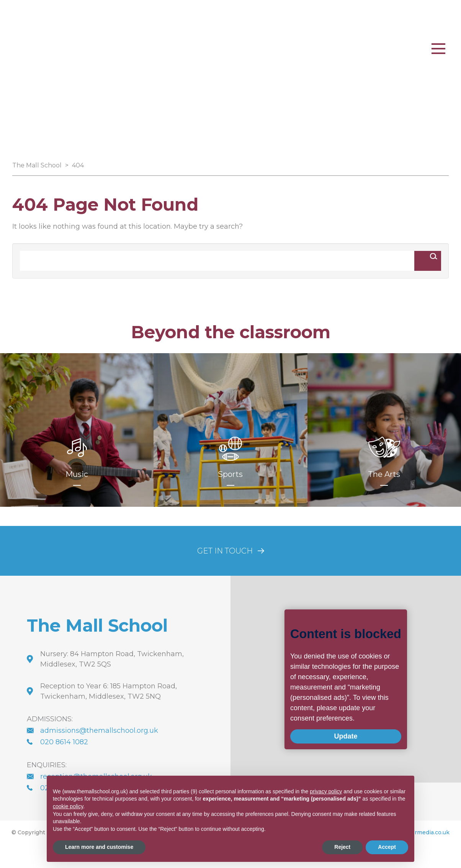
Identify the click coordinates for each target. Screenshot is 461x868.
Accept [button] (387, 847)
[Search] (217, 261)
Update (324, 737)
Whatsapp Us (243, 40)
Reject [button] (342, 847)
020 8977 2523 (308, 40)
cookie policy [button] (68, 806)
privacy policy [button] (326, 791)
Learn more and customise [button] (99, 847)
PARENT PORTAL (381, 40)
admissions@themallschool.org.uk (99, 730)
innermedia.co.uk (426, 832)
